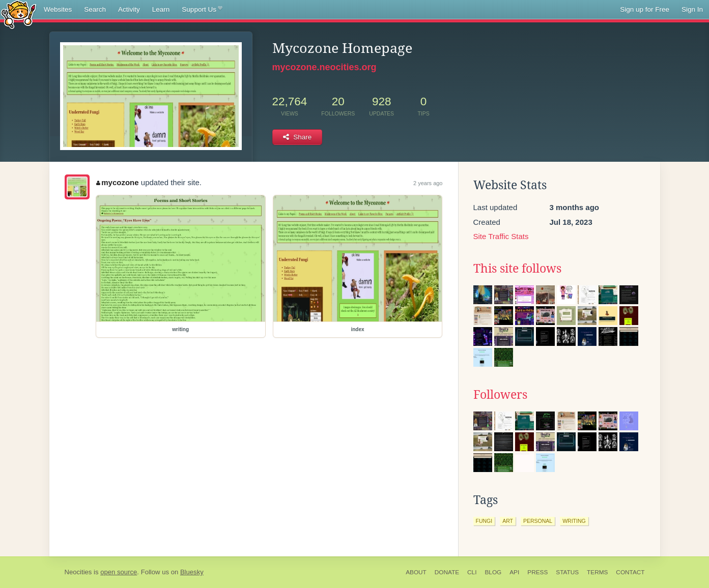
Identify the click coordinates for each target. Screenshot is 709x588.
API (514, 572)
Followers (500, 395)
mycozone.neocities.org (324, 67)
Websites (58, 9)
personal (538, 521)
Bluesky (192, 572)
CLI (472, 572)
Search (95, 9)
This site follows (517, 269)
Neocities (78, 572)
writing (574, 521)
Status (567, 572)
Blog (493, 572)
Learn (161, 9)
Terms (597, 572)
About (416, 572)
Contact (630, 572)
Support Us (202, 10)
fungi (484, 521)
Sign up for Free (645, 9)
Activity (129, 9)
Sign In (692, 9)
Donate (447, 572)
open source (119, 572)
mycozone (118, 182)
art (508, 521)
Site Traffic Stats (501, 236)
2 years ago (428, 183)
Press (537, 572)
